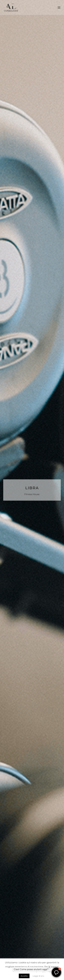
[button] (56, 972)
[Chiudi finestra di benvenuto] (49, 967)
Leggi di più (38, 976)
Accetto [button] (24, 976)
